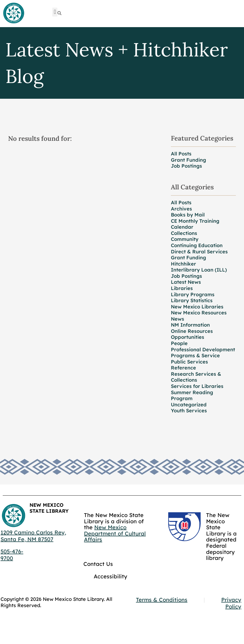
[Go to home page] (14, 13)
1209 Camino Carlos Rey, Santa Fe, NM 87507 (33, 536)
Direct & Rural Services (199, 252)
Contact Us (98, 564)
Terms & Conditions (162, 600)
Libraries (182, 288)
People (179, 343)
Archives (181, 209)
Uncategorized (189, 405)
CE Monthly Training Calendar (195, 224)
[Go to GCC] (184, 527)
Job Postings (186, 166)
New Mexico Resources (199, 313)
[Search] (59, 13)
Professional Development (203, 350)
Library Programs (193, 294)
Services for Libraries (197, 386)
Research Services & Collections (196, 377)
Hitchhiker (183, 264)
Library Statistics (192, 300)
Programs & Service (195, 356)
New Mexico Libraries (197, 307)
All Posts (181, 154)
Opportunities (188, 337)
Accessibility (110, 576)
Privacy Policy (231, 603)
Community (185, 239)
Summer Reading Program (192, 396)
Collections (184, 233)
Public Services (189, 362)
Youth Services (189, 411)
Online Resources (192, 331)
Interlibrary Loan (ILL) (199, 270)
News (178, 319)
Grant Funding (188, 160)
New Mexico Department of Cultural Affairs (115, 533)
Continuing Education (197, 245)
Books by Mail (188, 215)
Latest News (186, 282)
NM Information (190, 325)
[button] (55, 12)
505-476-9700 (12, 555)
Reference (183, 368)
